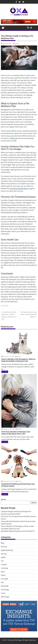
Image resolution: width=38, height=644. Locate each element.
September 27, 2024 (8, 481)
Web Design (5, 597)
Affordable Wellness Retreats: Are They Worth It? (18, 531)
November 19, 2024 (8, 356)
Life (2, 561)
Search (3, 499)
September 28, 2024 (8, 429)
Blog (2, 543)
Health (3, 557)
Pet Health (5, 306)
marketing (4, 568)
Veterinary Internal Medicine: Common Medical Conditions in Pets (9, 316)
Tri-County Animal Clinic (19, 188)
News (3, 572)
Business (4, 547)
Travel (3, 593)
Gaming (4, 554)
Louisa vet (13, 138)
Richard (16, 43)
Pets (2, 582)
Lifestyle (4, 564)
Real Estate (5, 586)
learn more (10, 136)
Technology (5, 590)
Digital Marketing (7, 550)
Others (3, 575)
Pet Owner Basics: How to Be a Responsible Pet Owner (28, 314)
